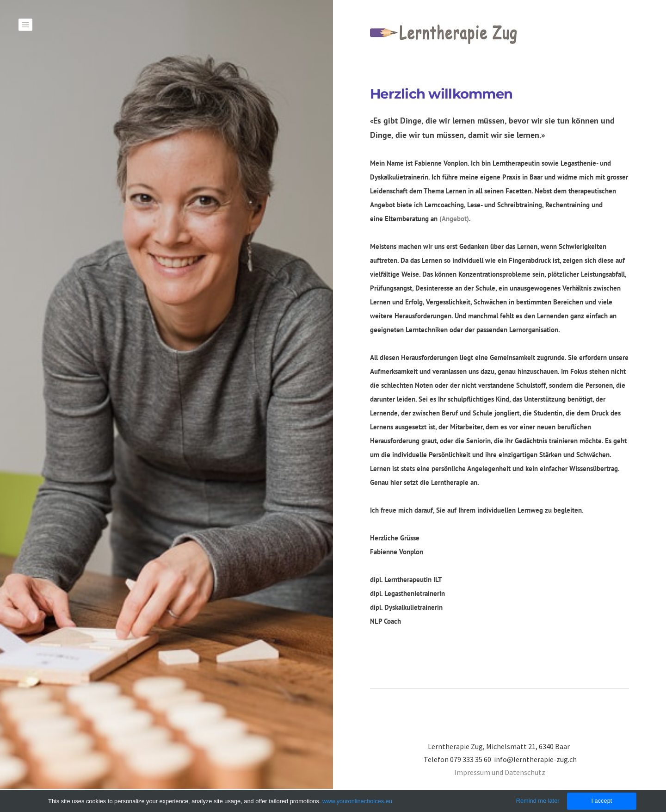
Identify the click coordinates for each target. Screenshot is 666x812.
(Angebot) (454, 219)
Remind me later (538, 801)
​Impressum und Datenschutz (500, 772)
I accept (601, 801)
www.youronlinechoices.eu (357, 801)
